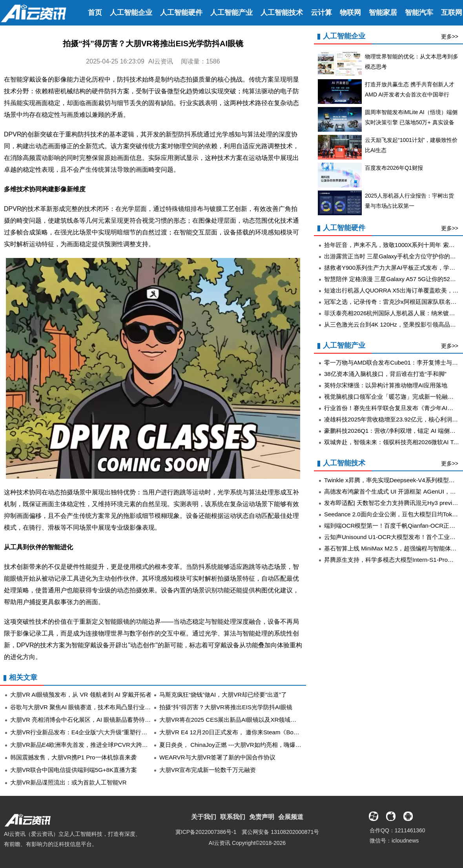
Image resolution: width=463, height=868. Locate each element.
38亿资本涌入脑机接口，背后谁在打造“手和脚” (385, 374)
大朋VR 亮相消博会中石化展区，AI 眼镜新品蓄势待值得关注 (89, 720)
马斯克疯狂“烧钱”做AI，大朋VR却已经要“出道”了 (223, 695)
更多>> (450, 36)
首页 (95, 13)
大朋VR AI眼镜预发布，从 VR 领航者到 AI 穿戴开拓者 (81, 695)
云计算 (321, 13)
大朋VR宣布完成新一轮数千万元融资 (208, 770)
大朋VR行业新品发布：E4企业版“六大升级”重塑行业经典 (85, 732)
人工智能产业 (231, 13)
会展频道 (291, 817)
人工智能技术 (282, 13)
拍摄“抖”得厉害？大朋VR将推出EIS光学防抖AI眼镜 (226, 707)
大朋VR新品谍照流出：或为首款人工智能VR (68, 782)
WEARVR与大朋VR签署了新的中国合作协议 (217, 757)
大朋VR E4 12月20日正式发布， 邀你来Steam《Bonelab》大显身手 (248, 732)
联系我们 (233, 817)
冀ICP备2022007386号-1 (206, 832)
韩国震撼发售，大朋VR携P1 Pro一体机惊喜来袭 (73, 757)
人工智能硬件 (181, 13)
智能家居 (383, 13)
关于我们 (204, 817)
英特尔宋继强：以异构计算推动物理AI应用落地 (386, 385)
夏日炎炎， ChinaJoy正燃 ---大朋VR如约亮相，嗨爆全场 (233, 745)
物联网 (350, 13)
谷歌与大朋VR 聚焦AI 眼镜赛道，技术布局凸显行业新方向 (86, 707)
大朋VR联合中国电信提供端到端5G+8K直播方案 (74, 770)
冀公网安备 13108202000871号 (280, 832)
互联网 (452, 13)
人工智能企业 (131, 13)
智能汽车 (419, 13)
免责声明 (262, 817)
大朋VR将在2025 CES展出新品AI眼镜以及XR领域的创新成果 (240, 720)
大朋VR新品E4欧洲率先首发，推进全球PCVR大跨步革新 (85, 745)
